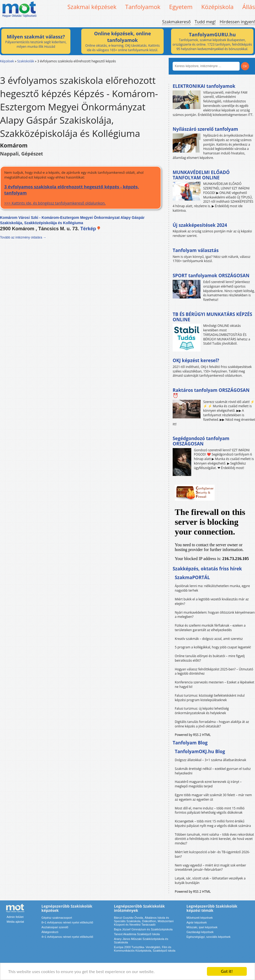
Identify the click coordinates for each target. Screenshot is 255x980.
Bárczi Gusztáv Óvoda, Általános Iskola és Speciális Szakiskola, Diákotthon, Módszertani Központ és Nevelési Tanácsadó (144, 921)
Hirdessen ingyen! (237, 22)
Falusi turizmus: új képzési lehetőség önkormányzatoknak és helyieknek (202, 711)
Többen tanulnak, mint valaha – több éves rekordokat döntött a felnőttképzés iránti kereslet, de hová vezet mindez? (214, 839)
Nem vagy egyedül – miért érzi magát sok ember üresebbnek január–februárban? (210, 868)
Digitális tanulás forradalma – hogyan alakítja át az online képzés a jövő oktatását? (212, 724)
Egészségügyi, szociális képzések (209, 937)
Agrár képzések (197, 922)
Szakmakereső (176, 22)
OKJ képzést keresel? (196, 360)
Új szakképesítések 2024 (200, 225)
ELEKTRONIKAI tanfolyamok (204, 86)
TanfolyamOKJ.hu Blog (200, 751)
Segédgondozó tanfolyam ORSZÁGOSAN (201, 441)
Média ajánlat (15, 922)
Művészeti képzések (200, 918)
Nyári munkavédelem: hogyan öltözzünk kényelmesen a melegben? (215, 615)
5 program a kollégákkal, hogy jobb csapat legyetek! (213, 647)
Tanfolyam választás (196, 250)
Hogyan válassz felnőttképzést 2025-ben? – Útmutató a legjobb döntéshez (214, 671)
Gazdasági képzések (200, 932)
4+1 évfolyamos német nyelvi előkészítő (67, 937)
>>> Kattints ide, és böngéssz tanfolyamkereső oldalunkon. (81, 195)
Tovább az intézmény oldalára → (23, 237)
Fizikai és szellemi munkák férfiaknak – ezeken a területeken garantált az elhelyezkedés (210, 628)
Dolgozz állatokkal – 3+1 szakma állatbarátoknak (211, 760)
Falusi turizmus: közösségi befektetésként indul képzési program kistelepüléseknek (210, 698)
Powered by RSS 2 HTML (193, 735)
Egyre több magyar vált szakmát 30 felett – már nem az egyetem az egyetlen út (213, 797)
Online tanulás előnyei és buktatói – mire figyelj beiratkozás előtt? (210, 658)
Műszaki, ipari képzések (202, 927)
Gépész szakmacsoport (57, 918)
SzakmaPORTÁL (192, 577)
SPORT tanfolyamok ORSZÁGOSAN (211, 276)
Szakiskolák (26, 61)
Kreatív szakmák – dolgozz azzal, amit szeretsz (209, 639)
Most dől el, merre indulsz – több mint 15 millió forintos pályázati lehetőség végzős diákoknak (210, 810)
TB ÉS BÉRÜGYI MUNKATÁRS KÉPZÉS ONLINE (212, 317)
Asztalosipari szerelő (55, 927)
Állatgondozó (50, 932)
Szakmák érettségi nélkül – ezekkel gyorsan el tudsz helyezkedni (213, 771)
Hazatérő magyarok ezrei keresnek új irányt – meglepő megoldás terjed (208, 784)
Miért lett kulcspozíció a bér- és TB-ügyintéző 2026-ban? (212, 854)
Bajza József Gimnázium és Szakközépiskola (143, 929)
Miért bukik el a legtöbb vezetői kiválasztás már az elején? (212, 601)
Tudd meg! (205, 22)
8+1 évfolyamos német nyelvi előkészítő (67, 922)
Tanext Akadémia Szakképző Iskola (137, 934)
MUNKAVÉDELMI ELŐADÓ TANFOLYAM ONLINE (201, 175)
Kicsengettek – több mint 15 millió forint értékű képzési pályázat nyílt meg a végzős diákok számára (213, 823)
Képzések (7, 61)
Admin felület (15, 917)
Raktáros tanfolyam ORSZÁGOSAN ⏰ (211, 393)
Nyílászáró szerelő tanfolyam (205, 129)
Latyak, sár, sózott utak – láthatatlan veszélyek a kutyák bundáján (210, 881)
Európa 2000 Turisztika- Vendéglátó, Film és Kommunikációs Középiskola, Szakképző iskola (145, 949)
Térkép (90, 229)
